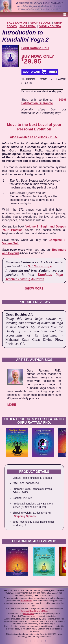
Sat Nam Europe (40, 266)
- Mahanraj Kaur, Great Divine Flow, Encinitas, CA (34, 340)
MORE (12, 405)
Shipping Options (25, 516)
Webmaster (26, 601)
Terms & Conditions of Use (34, 611)
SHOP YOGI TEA (50, 26)
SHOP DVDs (28, 26)
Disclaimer (28, 614)
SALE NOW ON (17, 23)
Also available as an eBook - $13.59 (34, 137)
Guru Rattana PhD (35, 48)
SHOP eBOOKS (40, 23)
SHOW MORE (34, 289)
